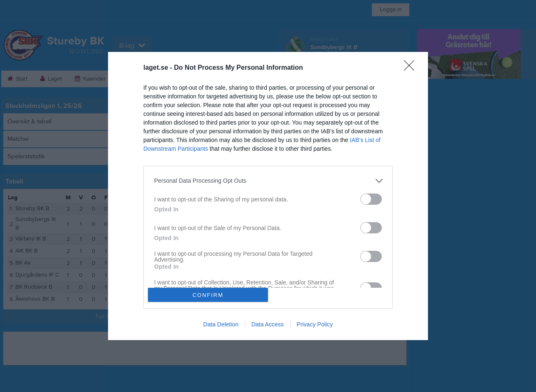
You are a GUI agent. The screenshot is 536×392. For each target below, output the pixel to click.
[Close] (412, 68)
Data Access (268, 324)
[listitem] (268, 181)
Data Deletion (221, 324)
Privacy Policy (315, 324)
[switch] (371, 199)
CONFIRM (208, 295)
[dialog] (268, 196)
